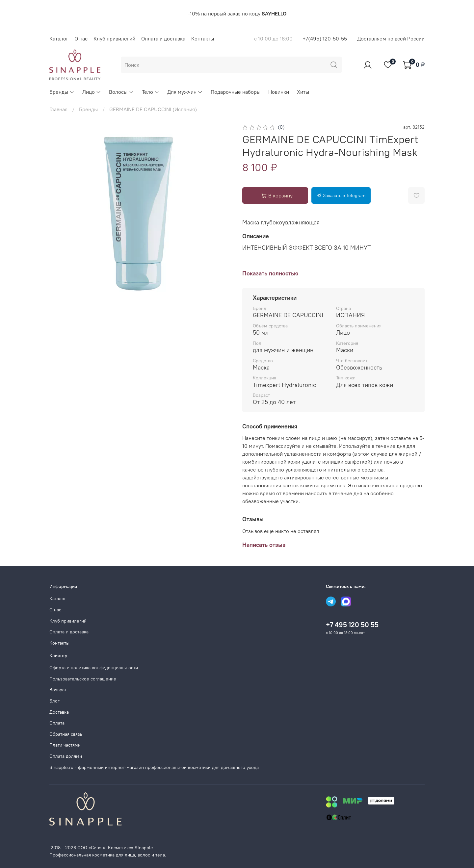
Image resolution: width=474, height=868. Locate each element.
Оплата (57, 723)
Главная (58, 109)
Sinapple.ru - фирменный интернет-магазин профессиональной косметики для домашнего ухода (154, 767)
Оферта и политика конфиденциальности (94, 668)
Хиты (303, 92)
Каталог (59, 38)
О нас (81, 38)
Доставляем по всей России (391, 38)
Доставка (59, 712)
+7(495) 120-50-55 (325, 38)
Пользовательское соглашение (83, 679)
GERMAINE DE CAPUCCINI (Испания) (153, 109)
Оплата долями (66, 756)
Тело (151, 92)
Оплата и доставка (163, 38)
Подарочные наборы (236, 92)
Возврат (58, 690)
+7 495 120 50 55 (352, 625)
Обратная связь (66, 734)
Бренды (62, 92)
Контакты (203, 38)
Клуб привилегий (114, 38)
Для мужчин (185, 92)
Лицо (92, 92)
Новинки (279, 92)
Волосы (121, 92)
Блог (54, 701)
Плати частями (65, 745)
